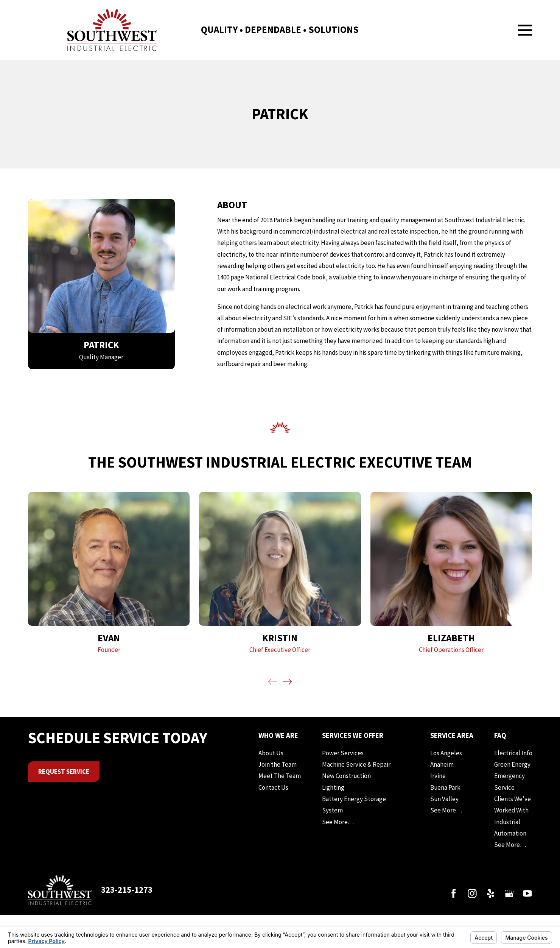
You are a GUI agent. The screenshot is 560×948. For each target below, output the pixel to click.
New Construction (346, 776)
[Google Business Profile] (509, 893)
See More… (338, 822)
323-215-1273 (127, 890)
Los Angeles (446, 753)
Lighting (333, 787)
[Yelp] (491, 893)
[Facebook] (454, 893)
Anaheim (442, 764)
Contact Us (273, 787)
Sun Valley (444, 799)
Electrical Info (513, 753)
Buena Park (445, 787)
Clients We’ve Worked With (513, 805)
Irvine (438, 776)
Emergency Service (509, 781)
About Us (271, 753)
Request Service (64, 772)
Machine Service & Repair (356, 764)
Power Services (343, 753)
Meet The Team (280, 776)
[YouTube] (527, 893)
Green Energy (512, 764)
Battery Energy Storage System (354, 805)
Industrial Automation (510, 828)
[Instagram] (472, 893)
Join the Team (278, 764)
